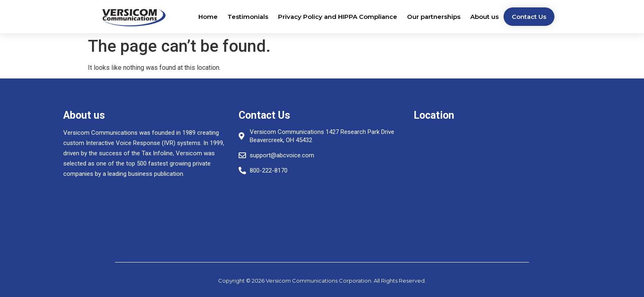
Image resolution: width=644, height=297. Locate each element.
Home (208, 17)
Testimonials (248, 17)
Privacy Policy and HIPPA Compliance (338, 17)
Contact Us (529, 17)
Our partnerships (434, 17)
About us (484, 17)
